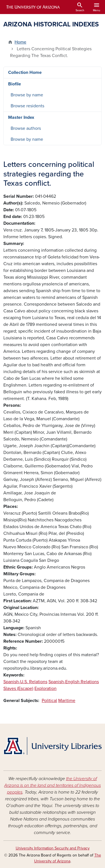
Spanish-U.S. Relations (25, 682)
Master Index (21, 117)
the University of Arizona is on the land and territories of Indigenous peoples (53, 785)
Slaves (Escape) (18, 689)
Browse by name (27, 95)
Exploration (46, 689)
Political (49, 701)
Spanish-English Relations (74, 682)
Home (20, 42)
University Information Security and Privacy (53, 848)
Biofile (15, 84)
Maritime (67, 701)
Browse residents (27, 106)
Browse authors (26, 128)
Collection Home (25, 72)
